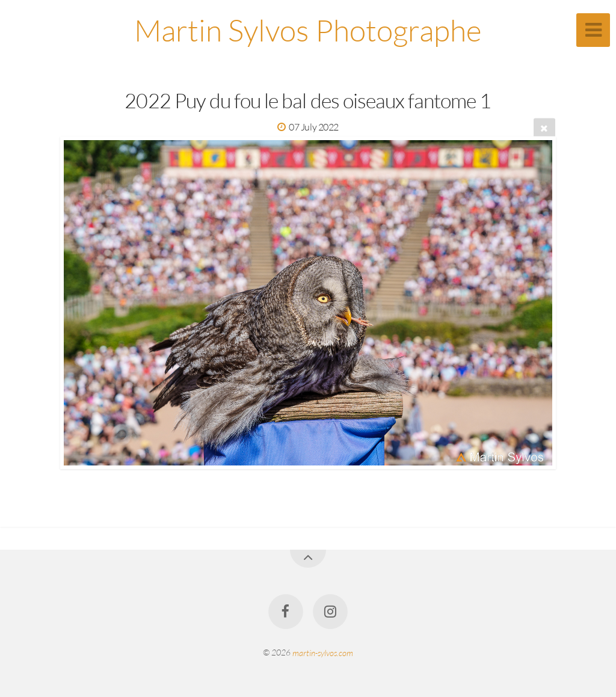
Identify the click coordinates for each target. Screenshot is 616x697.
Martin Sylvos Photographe (308, 30)
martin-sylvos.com (323, 652)
